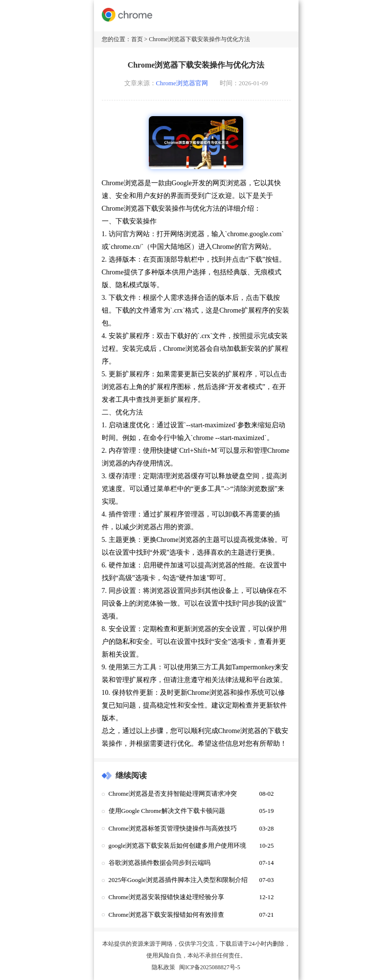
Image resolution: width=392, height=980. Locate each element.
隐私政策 (163, 967)
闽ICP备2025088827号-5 (210, 967)
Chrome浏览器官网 (182, 83)
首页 (137, 39)
